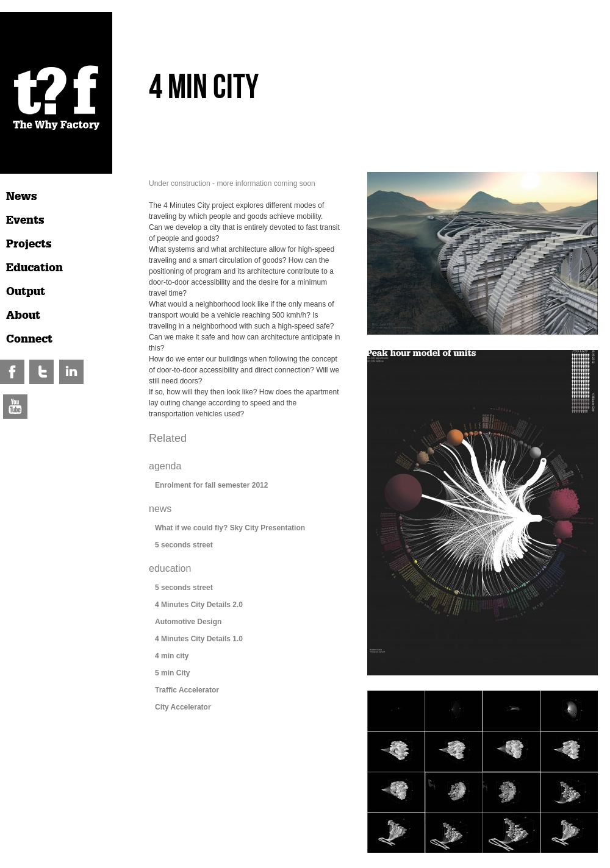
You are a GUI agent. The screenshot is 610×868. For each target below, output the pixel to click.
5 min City (172, 673)
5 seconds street (184, 545)
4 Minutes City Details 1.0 (199, 639)
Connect (29, 339)
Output (26, 291)
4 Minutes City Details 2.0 (199, 605)
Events (25, 220)
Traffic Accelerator (187, 690)
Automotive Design (188, 622)
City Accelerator (183, 707)
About (23, 315)
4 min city (172, 656)
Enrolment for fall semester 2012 (211, 485)
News (22, 196)
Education (34, 268)
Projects (29, 244)
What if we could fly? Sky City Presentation (230, 528)
